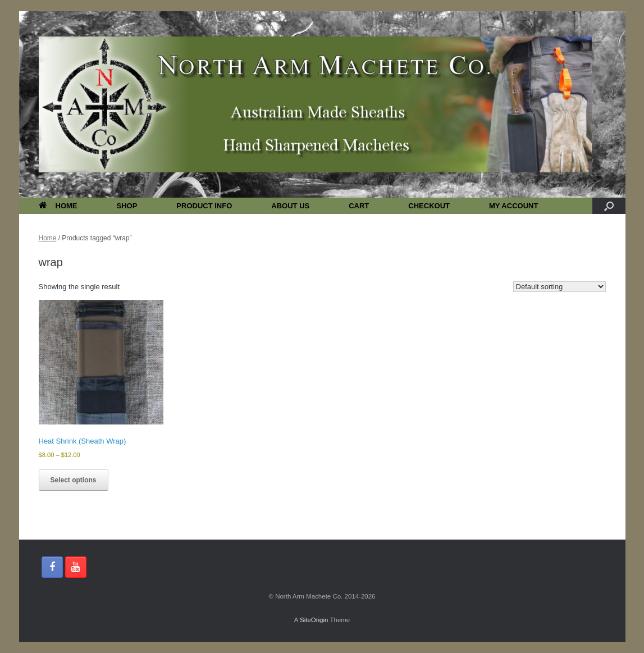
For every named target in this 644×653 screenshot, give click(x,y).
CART (359, 206)
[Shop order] (559, 287)
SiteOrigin (314, 620)
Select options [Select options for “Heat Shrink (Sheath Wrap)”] (74, 480)
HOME (58, 206)
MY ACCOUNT (513, 206)
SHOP (127, 206)
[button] (609, 206)
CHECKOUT (429, 206)
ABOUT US (290, 206)
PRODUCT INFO (204, 206)
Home (48, 238)
